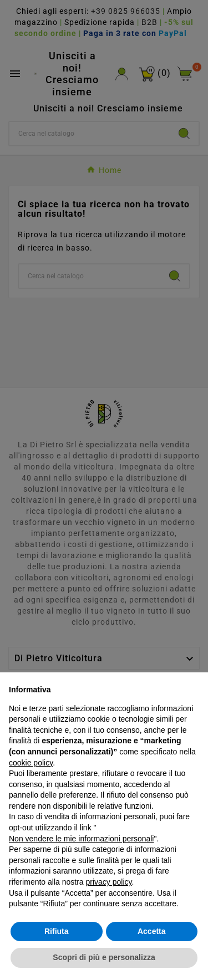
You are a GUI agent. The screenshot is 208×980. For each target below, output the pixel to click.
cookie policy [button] (31, 763)
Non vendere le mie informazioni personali (81, 839)
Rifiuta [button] (57, 931)
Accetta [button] (152, 931)
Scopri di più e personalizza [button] (104, 957)
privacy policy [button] (109, 882)
